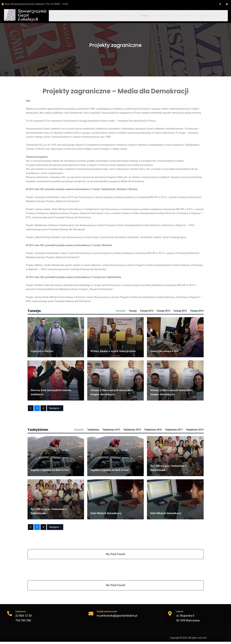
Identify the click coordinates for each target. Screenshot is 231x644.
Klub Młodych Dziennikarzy (106, 513)
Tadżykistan (93, 430)
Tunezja (133, 311)
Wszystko (121, 311)
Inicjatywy (80, 16)
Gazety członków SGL (100, 16)
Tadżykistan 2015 (132, 430)
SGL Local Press (182, 16)
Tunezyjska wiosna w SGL (165, 351)
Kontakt (214, 16)
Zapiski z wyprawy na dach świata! (50, 470)
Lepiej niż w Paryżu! (42, 351)
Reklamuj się (161, 16)
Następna (55, 408)
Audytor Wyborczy (126, 16)
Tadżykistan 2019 (195, 430)
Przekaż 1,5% (201, 16)
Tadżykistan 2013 (111, 430)
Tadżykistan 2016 (153, 430)
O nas (54, 16)
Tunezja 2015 (180, 311)
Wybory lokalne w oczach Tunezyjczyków (113, 351)
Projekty (145, 16)
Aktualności (67, 16)
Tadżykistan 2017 (174, 430)
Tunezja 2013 (147, 311)
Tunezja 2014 (163, 311)
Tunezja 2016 (197, 311)
